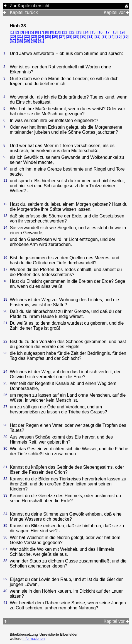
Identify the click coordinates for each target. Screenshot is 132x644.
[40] (34, 41)
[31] (91, 36)
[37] (13, 41)
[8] (47, 32)
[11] (65, 32)
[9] (52, 32)
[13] (79, 32)
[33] (104, 36)
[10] (58, 32)
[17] (107, 32)
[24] (41, 36)
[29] (76, 36)
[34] (112, 36)
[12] (72, 32)
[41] (41, 41)
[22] (27, 36)
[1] (12, 32)
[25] (48, 36)
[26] (55, 36)
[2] (17, 32)
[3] (22, 32)
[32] (97, 36)
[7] (42, 32)
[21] (20, 36)
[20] (13, 36)
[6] (37, 32)
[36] (126, 36)
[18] (115, 32)
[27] (62, 36)
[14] (86, 32)
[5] (32, 32)
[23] (34, 36)
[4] (27, 32)
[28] (69, 36)
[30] (83, 36)
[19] (122, 32)
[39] (27, 41)
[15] (94, 32)
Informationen (34, 639)
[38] (20, 41)
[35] (119, 36)
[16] (101, 32)
